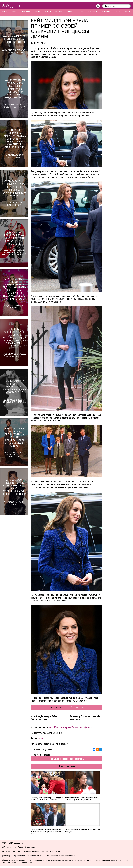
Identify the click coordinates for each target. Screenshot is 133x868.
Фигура (59, 11)
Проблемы (92, 11)
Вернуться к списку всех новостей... (67, 759)
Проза (15, 11)
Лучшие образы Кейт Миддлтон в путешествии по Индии (82, 831)
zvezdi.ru (42, 738)
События (26, 11)
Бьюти (48, 11)
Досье (128, 11)
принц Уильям (72, 727)
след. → (79, 707)
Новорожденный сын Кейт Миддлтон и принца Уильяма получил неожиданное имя (82, 799)
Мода (37, 11)
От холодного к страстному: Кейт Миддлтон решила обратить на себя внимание (47, 799)
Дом (81, 11)
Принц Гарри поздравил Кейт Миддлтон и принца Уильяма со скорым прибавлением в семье (47, 832)
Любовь (70, 11)
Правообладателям (27, 847)
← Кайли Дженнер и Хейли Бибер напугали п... (44, 718)
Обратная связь (9, 847)
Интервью (106, 11)
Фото (118, 11)
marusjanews (86, 727)
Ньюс (5, 11)
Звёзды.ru (11, 6)
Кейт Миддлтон (57, 727)
